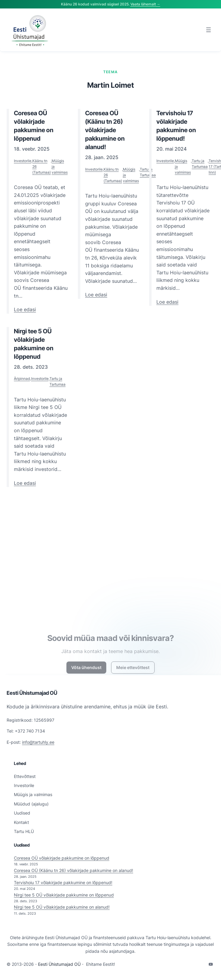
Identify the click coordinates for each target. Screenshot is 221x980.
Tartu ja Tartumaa (148, 172)
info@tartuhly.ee (38, 742)
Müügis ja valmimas (60, 167)
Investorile (23, 161)
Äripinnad (22, 379)
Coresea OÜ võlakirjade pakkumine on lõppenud (62, 858)
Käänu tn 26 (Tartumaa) (42, 167)
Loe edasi (25, 310)
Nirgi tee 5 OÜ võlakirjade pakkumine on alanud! (62, 907)
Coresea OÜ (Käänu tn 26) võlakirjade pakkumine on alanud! (74, 870)
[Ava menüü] (208, 30)
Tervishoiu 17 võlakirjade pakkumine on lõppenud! (63, 882)
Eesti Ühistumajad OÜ (32, 693)
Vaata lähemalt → (145, 4)
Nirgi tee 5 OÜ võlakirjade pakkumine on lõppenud (64, 895)
